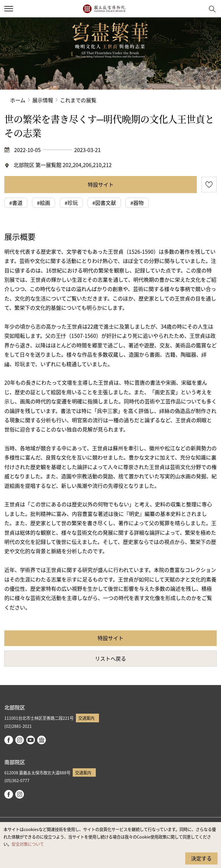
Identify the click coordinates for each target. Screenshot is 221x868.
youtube (31, 740)
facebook (9, 740)
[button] (9, 9)
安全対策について (28, 844)
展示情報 (43, 100)
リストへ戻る (110, 658)
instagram (20, 740)
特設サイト (101, 184)
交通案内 (86, 718)
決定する (201, 858)
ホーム (18, 100)
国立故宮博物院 (104, 9)
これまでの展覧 (78, 100)
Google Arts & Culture (42, 740)
